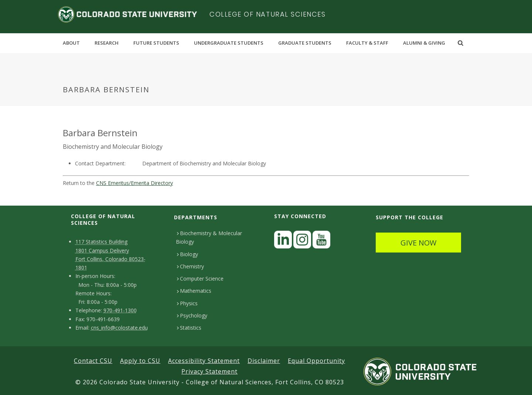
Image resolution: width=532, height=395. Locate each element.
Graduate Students (305, 43)
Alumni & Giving (424, 43)
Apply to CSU (140, 361)
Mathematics (194, 291)
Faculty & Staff (367, 43)
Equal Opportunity (316, 361)
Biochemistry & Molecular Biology (209, 237)
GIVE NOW (418, 243)
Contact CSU (93, 361)
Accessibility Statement (204, 361)
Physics (187, 303)
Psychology (192, 315)
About (71, 43)
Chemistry (190, 266)
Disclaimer (264, 361)
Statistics (189, 328)
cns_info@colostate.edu (119, 328)
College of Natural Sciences (268, 14)
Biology (187, 254)
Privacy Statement (209, 371)
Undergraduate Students (229, 43)
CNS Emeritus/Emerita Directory (134, 183)
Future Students (156, 43)
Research (107, 43)
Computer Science (200, 279)
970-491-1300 (120, 310)
